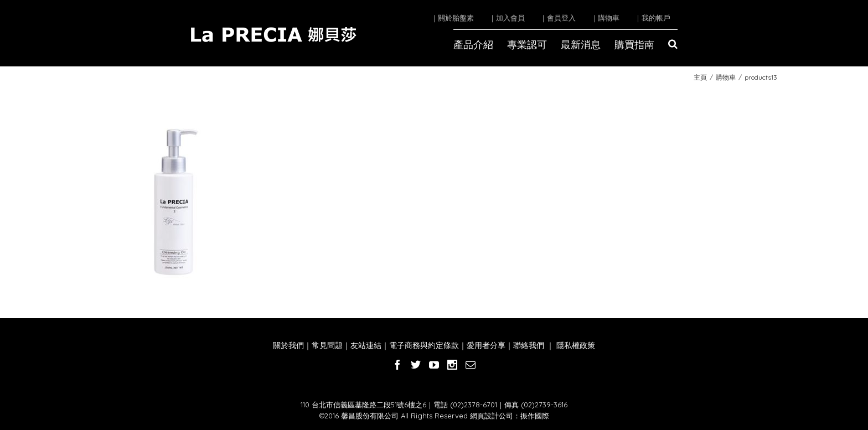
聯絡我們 (529, 345)
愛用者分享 (486, 345)
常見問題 (327, 345)
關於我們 (288, 345)
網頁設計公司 (492, 416)
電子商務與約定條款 (424, 345)
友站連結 (366, 345)
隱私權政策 (575, 345)
